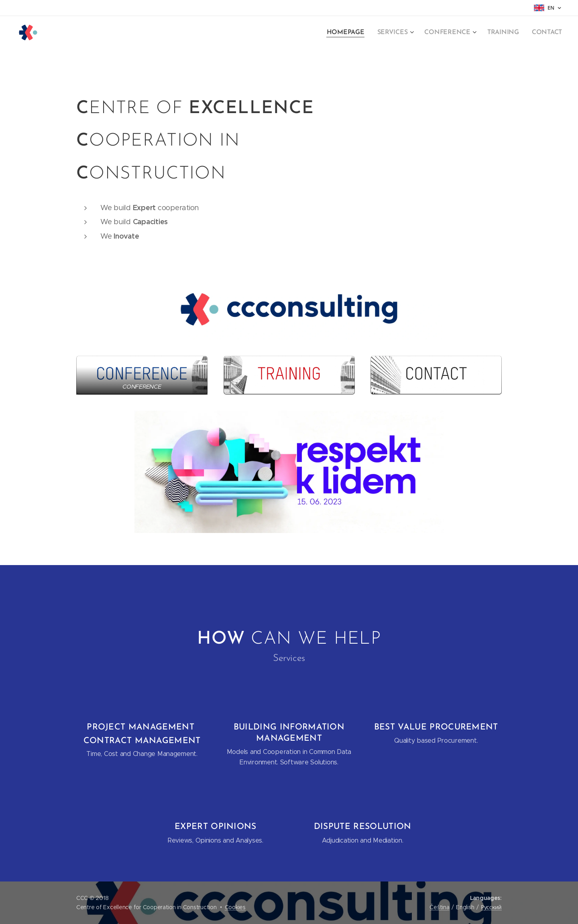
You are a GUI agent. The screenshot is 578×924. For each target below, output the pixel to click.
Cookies (235, 907)
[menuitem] (355, 32)
